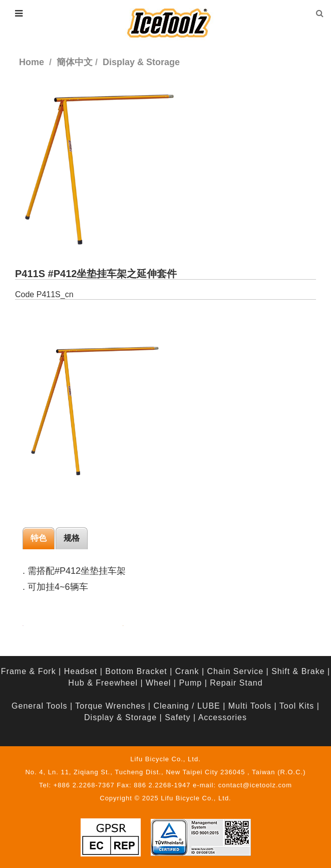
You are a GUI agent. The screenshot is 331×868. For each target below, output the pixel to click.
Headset (81, 671)
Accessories (223, 717)
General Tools (39, 706)
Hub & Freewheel (103, 683)
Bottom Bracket (136, 671)
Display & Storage (120, 717)
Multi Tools (250, 706)
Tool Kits (297, 706)
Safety (178, 717)
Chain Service (236, 671)
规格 (72, 538)
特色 (39, 538)
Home (32, 62)
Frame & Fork (29, 671)
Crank (187, 671)
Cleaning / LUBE (187, 706)
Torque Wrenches (110, 706)
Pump (190, 683)
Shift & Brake (298, 671)
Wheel (158, 683)
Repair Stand (236, 683)
